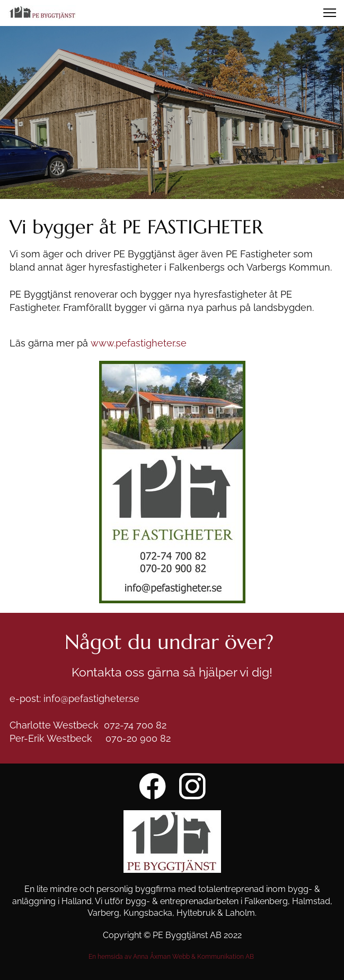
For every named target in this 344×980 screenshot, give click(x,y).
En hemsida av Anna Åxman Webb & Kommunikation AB (172, 957)
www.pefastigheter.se (139, 343)
